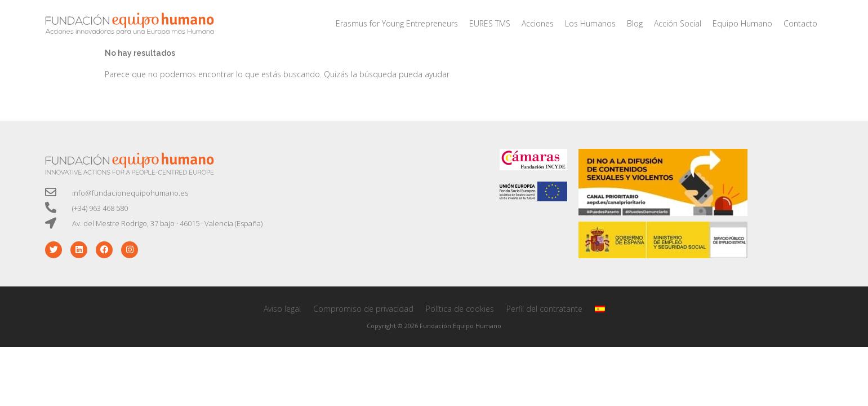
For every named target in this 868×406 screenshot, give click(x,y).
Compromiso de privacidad (363, 309)
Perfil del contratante (544, 309)
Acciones (538, 23)
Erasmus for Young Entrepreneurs (397, 23)
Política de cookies (460, 309)
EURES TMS (490, 23)
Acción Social (678, 23)
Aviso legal (282, 309)
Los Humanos (590, 23)
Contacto (800, 23)
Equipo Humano (742, 23)
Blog (635, 23)
